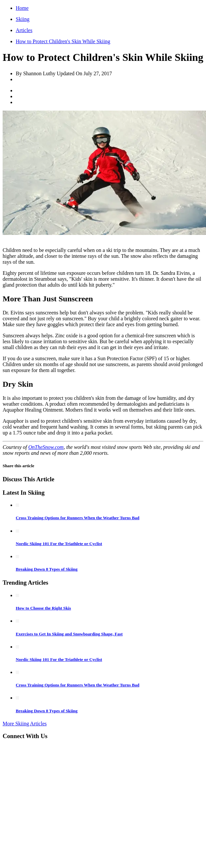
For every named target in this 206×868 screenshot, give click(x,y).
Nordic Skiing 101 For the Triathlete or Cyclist (59, 544)
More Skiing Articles (25, 724)
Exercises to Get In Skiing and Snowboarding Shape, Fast (69, 634)
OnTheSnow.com (46, 447)
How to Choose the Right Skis (43, 608)
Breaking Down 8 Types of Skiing (47, 569)
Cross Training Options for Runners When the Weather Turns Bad (78, 518)
